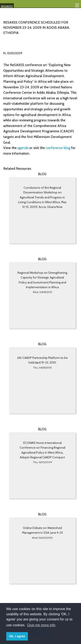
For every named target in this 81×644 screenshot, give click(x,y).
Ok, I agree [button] (17, 636)
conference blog (58, 148)
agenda (23, 148)
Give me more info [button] (41, 625)
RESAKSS (7, 6)
